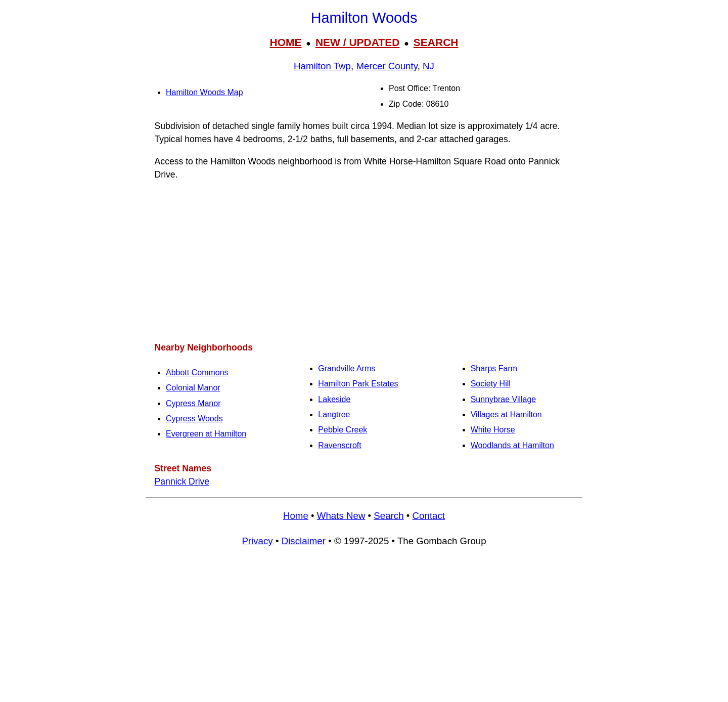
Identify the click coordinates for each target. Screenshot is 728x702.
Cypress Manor (193, 403)
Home (296, 516)
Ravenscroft (339, 445)
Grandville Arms (347, 368)
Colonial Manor (193, 388)
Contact (429, 516)
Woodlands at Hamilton (512, 445)
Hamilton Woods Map (204, 92)
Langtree (334, 414)
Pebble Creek (343, 430)
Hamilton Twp (322, 66)
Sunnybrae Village (504, 399)
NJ (428, 66)
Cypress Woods (194, 419)
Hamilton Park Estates (358, 384)
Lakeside (334, 399)
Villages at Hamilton (506, 414)
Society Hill (491, 384)
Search (389, 516)
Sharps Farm (494, 368)
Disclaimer (304, 541)
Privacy (257, 541)
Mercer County (386, 66)
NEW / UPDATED (357, 42)
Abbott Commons (197, 372)
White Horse (493, 430)
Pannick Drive (182, 481)
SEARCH (436, 42)
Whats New (341, 516)
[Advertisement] (364, 261)
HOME (285, 42)
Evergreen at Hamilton (206, 434)
